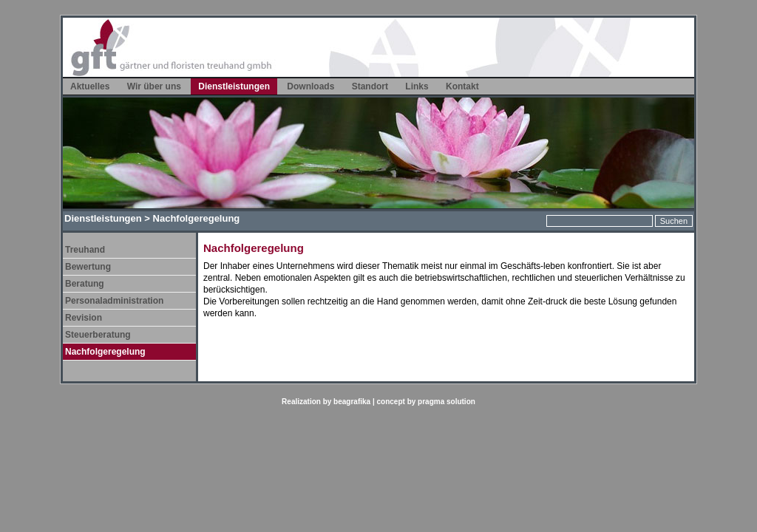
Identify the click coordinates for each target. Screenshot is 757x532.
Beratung (85, 284)
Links (417, 86)
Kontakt (462, 86)
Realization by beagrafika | (329, 402)
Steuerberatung (98, 335)
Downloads (310, 86)
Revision (84, 318)
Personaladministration (114, 301)
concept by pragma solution (426, 402)
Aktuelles (90, 86)
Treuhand (85, 250)
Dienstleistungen (234, 86)
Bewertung (88, 267)
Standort (370, 86)
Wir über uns (154, 86)
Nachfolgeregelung (105, 352)
